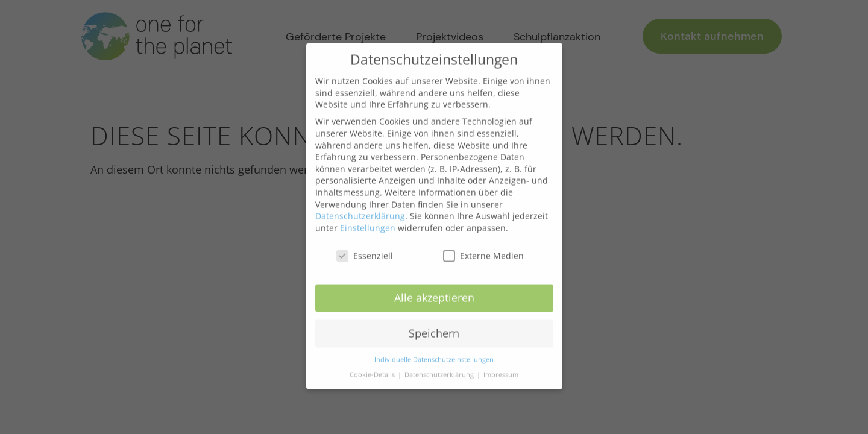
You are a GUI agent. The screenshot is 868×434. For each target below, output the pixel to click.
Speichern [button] (434, 324)
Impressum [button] (501, 365)
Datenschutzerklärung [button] (440, 365)
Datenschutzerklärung (360, 206)
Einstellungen (368, 219)
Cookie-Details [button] (373, 365)
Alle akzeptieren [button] (434, 289)
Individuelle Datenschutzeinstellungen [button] (434, 351)
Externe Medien (483, 246)
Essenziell (365, 246)
